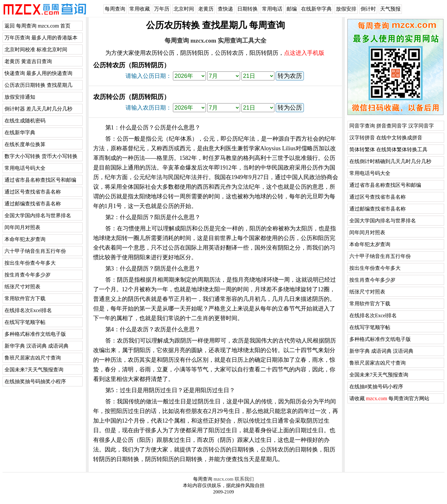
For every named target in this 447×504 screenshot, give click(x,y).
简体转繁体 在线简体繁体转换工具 (388, 149)
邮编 (292, 9)
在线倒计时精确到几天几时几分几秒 (390, 161)
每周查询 (115, 9)
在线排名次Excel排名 (28, 310)
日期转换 (248, 9)
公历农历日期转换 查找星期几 (38, 85)
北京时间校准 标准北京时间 (36, 50)
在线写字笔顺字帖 (25, 322)
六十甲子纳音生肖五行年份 (35, 251)
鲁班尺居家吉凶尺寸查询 (33, 358)
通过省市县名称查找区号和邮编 (40, 180)
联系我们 (244, 479)
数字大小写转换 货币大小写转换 (41, 156)
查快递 (225, 9)
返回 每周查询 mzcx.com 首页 (37, 26)
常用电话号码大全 (25, 168)
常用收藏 (140, 9)
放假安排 (346, 9)
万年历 (162, 9)
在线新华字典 (316, 9)
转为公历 (290, 107)
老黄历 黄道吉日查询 (28, 61)
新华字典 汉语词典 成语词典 (37, 346)
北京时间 (184, 9)
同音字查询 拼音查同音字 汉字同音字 (392, 126)
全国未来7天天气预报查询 (34, 370)
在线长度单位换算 (25, 144)
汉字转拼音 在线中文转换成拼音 (386, 138)
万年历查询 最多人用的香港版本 (41, 38)
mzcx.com (224, 479)
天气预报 (390, 9)
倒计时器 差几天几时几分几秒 (38, 109)
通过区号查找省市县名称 (33, 192)
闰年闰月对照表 (22, 227)
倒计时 (368, 9)
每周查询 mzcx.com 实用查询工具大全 (215, 41)
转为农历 (290, 76)
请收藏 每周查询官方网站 (389, 398)
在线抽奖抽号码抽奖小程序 (35, 381)
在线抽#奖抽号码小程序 (376, 387)
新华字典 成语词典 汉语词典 (381, 351)
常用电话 (272, 9)
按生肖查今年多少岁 (28, 275)
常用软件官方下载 (25, 298)
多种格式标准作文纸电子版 (35, 334)
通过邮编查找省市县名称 (33, 204)
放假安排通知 (20, 97)
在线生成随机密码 (25, 121)
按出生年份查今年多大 (30, 263)
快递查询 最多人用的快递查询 (38, 73)
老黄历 (206, 9)
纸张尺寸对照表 (22, 287)
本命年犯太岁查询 (25, 239)
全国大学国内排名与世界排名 (38, 215)
